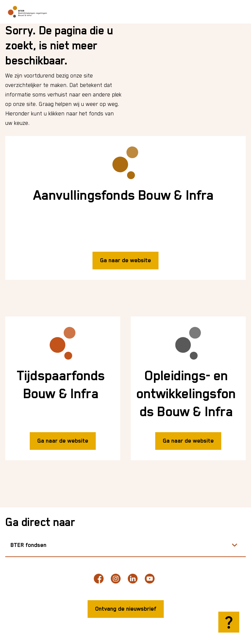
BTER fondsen (28, 545)
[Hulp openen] (229, 622)
